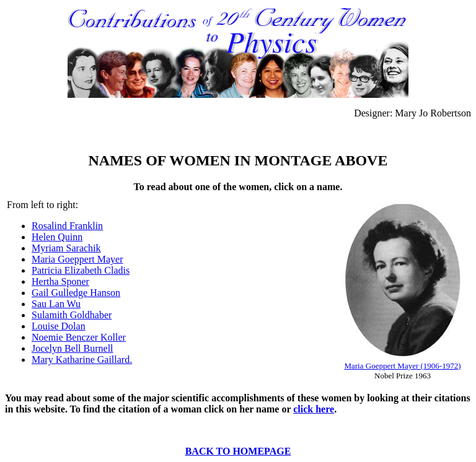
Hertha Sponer (60, 281)
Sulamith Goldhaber (72, 315)
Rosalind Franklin (67, 226)
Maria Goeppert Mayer (77, 259)
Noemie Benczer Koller (79, 337)
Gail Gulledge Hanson (76, 293)
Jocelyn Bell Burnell (73, 348)
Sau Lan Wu (56, 304)
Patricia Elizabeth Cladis (81, 270)
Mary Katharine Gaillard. (82, 360)
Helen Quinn (57, 237)
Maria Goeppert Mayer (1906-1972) (402, 366)
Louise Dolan (59, 326)
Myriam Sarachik (66, 248)
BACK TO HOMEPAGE (238, 451)
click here (314, 409)
